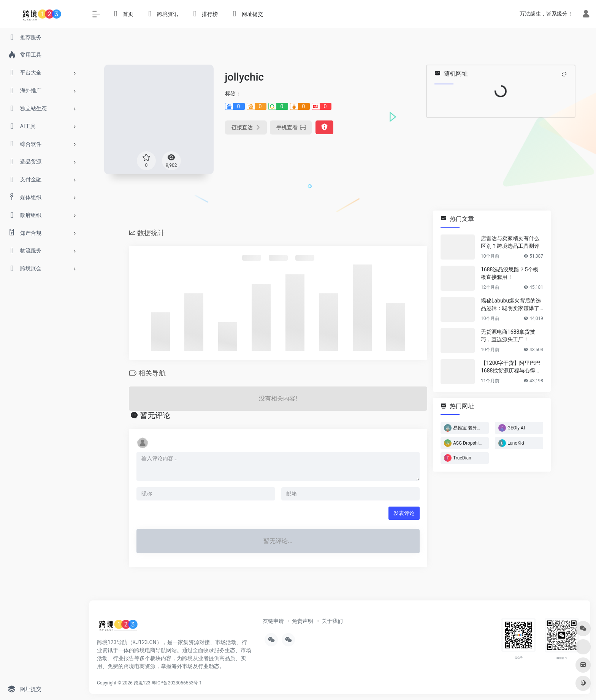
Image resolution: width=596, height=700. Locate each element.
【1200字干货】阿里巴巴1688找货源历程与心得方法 (511, 367)
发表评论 (404, 513)
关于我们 (332, 621)
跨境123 (142, 683)
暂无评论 (155, 415)
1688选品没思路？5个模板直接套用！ (510, 273)
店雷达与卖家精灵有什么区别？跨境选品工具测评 (510, 242)
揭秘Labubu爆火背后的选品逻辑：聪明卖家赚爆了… (512, 304)
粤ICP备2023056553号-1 (177, 683)
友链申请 (273, 621)
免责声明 (303, 621)
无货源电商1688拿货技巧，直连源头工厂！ (508, 336)
